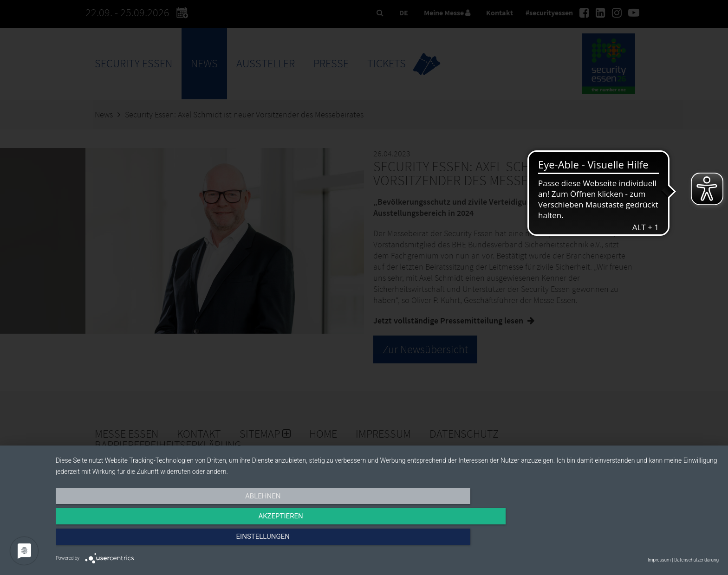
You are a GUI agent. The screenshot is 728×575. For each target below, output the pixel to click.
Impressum (659, 560)
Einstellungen (619, 541)
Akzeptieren (387, 541)
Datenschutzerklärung (696, 560)
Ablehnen (155, 541)
